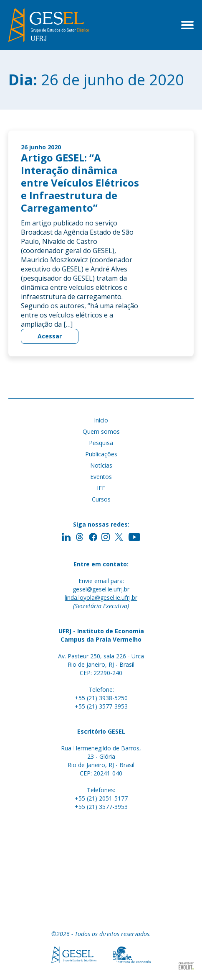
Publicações (101, 454)
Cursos (101, 499)
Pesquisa (101, 443)
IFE (101, 488)
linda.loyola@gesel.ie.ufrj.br (101, 597)
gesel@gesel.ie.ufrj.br (101, 589)
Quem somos (101, 431)
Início (101, 420)
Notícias (101, 465)
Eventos (101, 477)
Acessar (50, 336)
